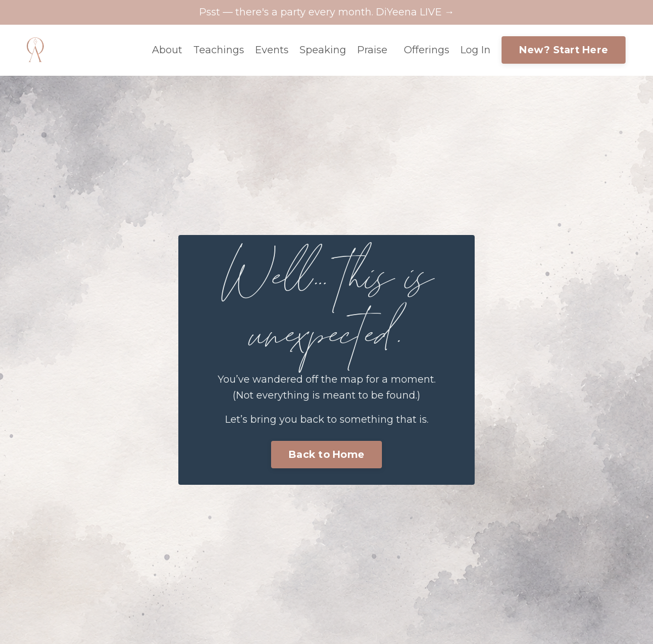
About (167, 50)
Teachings (219, 50)
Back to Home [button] (327, 455)
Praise (372, 50)
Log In (475, 50)
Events (272, 50)
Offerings (427, 50)
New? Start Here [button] (564, 50)
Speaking (323, 50)
